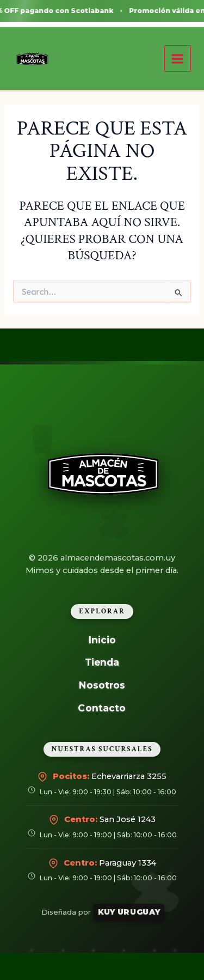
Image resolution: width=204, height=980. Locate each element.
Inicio (102, 640)
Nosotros (102, 685)
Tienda (102, 662)
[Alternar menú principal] (178, 59)
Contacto (102, 707)
